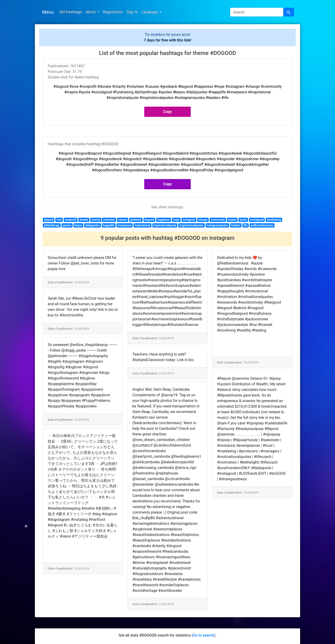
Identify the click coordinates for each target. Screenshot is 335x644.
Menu (48, 12)
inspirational (142, 225)
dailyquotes (93, 225)
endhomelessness (262, 225)
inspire (232, 220)
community (218, 220)
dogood (49, 220)
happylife (109, 225)
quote (243, 220)
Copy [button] (167, 112)
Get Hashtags (71, 12)
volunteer (109, 220)
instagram (189, 220)
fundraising (274, 220)
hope (176, 220)
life (246, 225)
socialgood (257, 220)
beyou (78, 225)
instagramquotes (217, 225)
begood (149, 220)
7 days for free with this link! (167, 40)
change (203, 220)
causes (123, 220)
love (59, 220)
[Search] (257, 12)
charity (96, 220)
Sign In (132, 12)
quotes (67, 225)
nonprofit (71, 220)
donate (84, 220)
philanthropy (52, 225)
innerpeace (125, 225)
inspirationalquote (165, 225)
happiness (163, 220)
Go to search (204, 635)
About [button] (91, 12)
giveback (136, 220)
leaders (236, 225)
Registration (113, 12)
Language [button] (150, 12)
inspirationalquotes (191, 225)
